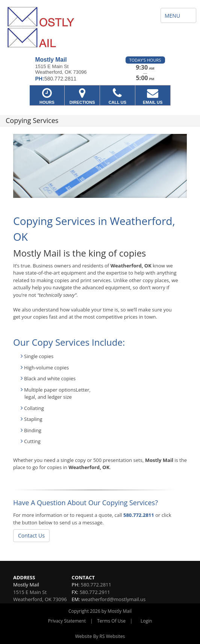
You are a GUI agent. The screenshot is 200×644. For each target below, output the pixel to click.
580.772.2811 (139, 515)
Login (146, 621)
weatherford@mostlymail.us (113, 599)
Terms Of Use (111, 621)
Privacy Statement (67, 621)
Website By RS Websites (100, 636)
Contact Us (31, 535)
